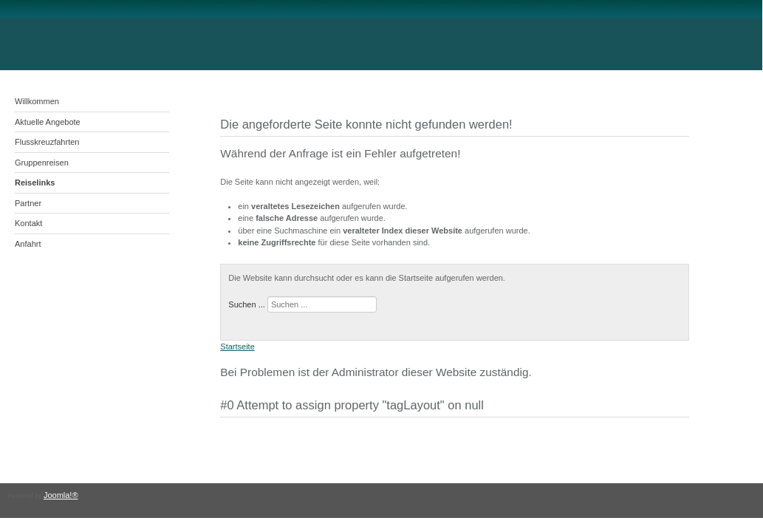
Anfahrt (28, 244)
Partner (28, 203)
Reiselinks (35, 183)
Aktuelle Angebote (48, 122)
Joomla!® (61, 495)
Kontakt (28, 223)
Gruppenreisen (42, 163)
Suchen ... (247, 304)
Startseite (237, 347)
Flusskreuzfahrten (47, 142)
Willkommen (37, 101)
